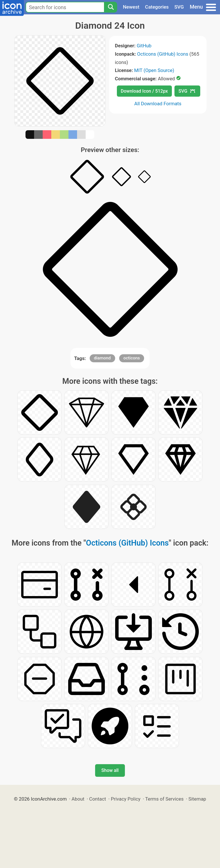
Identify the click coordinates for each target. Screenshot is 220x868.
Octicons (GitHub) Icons (163, 54)
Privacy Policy (126, 799)
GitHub (144, 46)
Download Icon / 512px (144, 91)
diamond (102, 358)
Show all (110, 770)
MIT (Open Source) (154, 70)
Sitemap (197, 799)
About (78, 799)
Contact (98, 799)
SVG (179, 7)
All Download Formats (158, 104)
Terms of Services (164, 799)
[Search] (111, 7)
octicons (132, 358)
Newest (131, 7)
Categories (157, 7)
